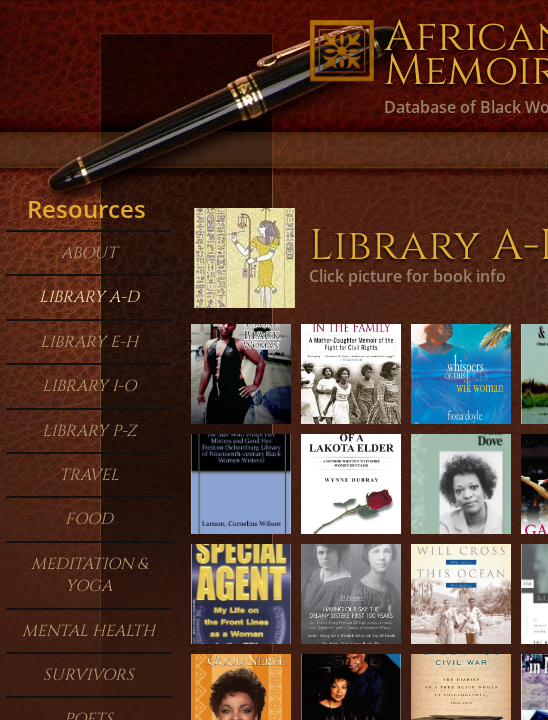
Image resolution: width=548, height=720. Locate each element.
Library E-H (89, 342)
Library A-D (89, 297)
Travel (89, 475)
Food (89, 519)
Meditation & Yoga (89, 575)
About (89, 253)
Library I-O (89, 386)
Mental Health (88, 631)
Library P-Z (89, 431)
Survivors (88, 675)
